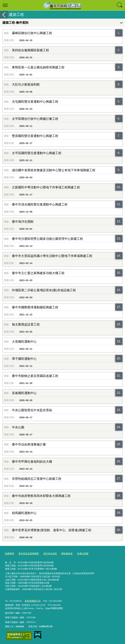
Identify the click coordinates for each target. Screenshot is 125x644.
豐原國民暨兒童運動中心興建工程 (35, 136)
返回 (4, 15)
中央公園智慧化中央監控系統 (32, 410)
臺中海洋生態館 (23, 222)
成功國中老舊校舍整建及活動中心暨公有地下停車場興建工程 (54, 170)
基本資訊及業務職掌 (27, 553)
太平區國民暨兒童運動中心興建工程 (37, 153)
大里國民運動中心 (24, 342)
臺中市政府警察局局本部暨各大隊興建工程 (41, 496)
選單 (5, 5)
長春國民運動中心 (24, 393)
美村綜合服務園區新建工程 (30, 50)
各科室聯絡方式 (32, 600)
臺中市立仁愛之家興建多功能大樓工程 (38, 273)
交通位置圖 (78, 553)
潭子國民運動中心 (24, 359)
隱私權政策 (63, 553)
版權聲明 (9, 553)
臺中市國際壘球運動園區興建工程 (35, 307)
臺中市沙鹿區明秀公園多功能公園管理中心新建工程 (47, 239)
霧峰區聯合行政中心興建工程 (32, 33)
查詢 (120, 5)
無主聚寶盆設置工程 (26, 324)
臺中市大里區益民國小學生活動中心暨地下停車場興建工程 (52, 256)
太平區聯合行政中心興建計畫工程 (35, 119)
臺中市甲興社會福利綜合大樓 (32, 462)
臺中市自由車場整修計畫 (29, 444)
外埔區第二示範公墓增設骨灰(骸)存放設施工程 (44, 290)
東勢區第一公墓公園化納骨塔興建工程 (38, 67)
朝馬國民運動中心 (24, 513)
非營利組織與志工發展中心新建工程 (37, 479)
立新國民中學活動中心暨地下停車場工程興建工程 (46, 187)
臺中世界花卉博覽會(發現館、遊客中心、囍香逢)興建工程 (52, 530)
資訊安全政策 (48, 553)
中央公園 (18, 427)
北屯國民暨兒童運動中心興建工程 (35, 102)
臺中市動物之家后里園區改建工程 (35, 376)
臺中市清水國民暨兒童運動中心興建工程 (40, 204)
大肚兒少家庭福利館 (26, 84)
